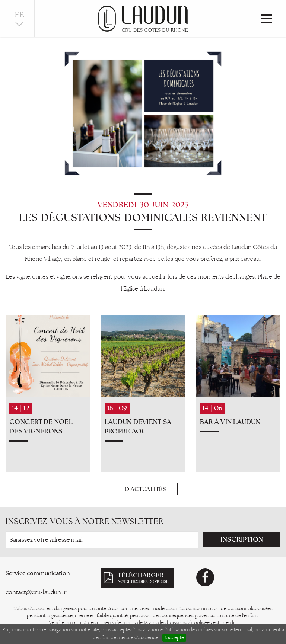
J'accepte (174, 637)
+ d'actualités (143, 489)
